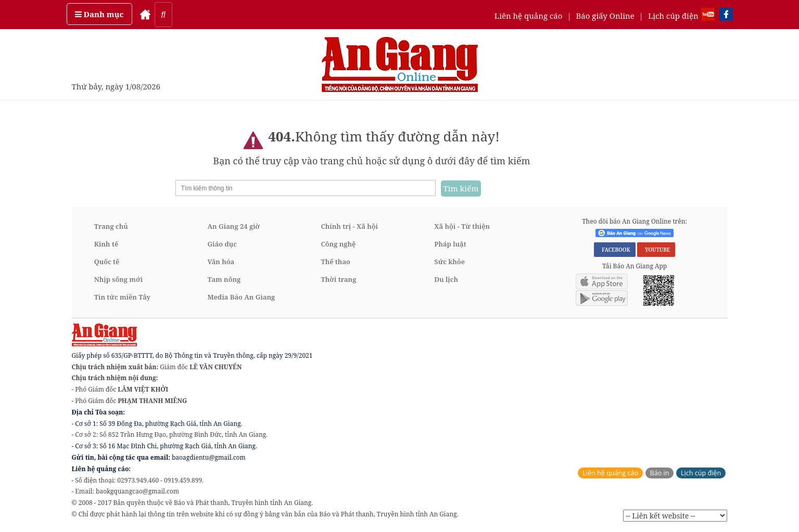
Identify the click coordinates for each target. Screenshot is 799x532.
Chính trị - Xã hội (349, 226)
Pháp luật (450, 244)
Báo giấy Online (605, 16)
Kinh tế (106, 244)
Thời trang (338, 279)
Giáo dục (222, 244)
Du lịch (446, 279)
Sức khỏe (449, 262)
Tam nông (224, 279)
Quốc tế (107, 262)
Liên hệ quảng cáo (529, 16)
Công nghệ (338, 244)
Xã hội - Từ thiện (462, 226)
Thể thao (335, 262)
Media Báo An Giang (242, 297)
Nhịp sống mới (118, 279)
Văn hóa (221, 262)
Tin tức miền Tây (122, 297)
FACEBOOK (615, 250)
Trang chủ (111, 226)
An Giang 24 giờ (234, 226)
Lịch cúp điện (673, 16)
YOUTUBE (656, 250)
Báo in (660, 473)
